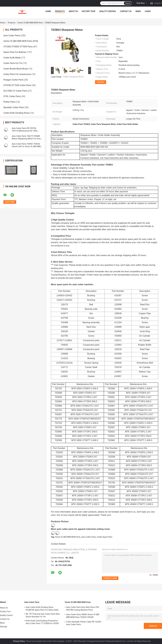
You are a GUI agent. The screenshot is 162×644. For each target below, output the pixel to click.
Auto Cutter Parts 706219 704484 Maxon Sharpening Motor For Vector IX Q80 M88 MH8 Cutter (27, 139)
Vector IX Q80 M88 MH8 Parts (30, 23)
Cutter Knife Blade (12, 58)
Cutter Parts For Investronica (17, 74)
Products (60, 11)
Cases (148, 11)
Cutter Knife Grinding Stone (16, 113)
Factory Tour (89, 11)
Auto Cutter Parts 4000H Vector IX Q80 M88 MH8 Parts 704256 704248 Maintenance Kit (83, 616)
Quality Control (108, 11)
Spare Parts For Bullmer (15, 52)
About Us (73, 11)
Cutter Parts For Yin (13, 63)
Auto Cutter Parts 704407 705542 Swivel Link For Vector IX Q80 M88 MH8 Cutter (26, 146)
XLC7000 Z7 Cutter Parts (15, 91)
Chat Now (140, 3)
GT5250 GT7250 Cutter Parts (17, 85)
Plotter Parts (9, 102)
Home (48, 11)
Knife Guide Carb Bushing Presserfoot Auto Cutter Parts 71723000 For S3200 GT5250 (42, 622)
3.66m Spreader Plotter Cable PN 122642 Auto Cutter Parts (84, 623)
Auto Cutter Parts (12, 36)
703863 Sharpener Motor (73, 77)
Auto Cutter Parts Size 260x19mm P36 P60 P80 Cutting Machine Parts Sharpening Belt (83, 609)
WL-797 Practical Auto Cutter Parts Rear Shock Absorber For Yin (43, 615)
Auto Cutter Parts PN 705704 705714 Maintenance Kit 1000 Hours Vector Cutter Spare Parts (25, 131)
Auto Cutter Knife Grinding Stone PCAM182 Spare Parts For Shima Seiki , (42, 609)
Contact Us (126, 11)
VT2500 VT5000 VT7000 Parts (18, 47)
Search (128, 3)
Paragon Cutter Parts (13, 80)
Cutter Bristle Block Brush (16, 69)
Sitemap (4, 627)
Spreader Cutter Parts (14, 107)
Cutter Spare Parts (105, 537)
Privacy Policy (19, 641)
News (138, 11)
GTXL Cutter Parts (12, 96)
